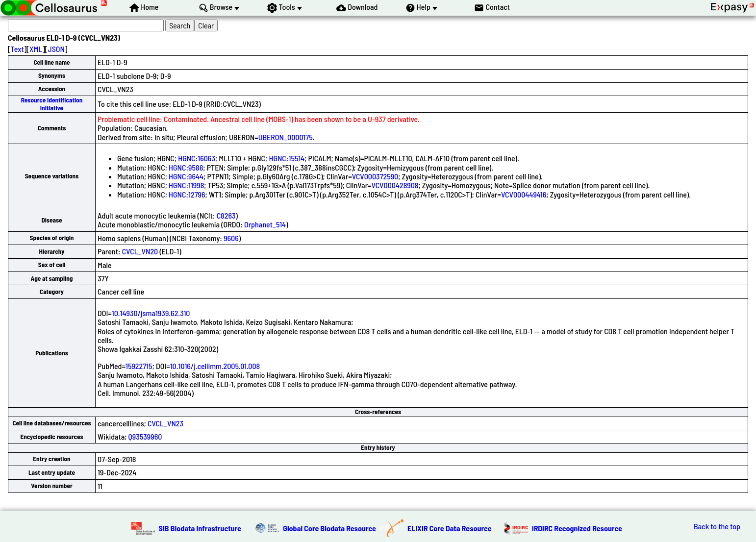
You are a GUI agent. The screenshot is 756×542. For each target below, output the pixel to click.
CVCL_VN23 (165, 423)
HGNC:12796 (187, 194)
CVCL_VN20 (140, 251)
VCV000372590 (375, 176)
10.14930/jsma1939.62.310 (151, 313)
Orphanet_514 (265, 224)
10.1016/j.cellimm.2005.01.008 (215, 366)
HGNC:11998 (186, 185)
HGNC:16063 (197, 158)
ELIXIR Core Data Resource (450, 528)
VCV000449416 (524, 194)
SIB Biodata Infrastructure (200, 528)
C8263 (226, 215)
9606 (231, 238)
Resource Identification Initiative (52, 104)
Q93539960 (145, 436)
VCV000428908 (395, 185)
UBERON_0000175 (286, 137)
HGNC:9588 (186, 167)
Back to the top (717, 526)
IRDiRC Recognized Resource (577, 528)
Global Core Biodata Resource (329, 528)
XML (36, 49)
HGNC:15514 (287, 158)
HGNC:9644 (186, 176)
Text (17, 49)
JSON (56, 49)
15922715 (139, 366)
